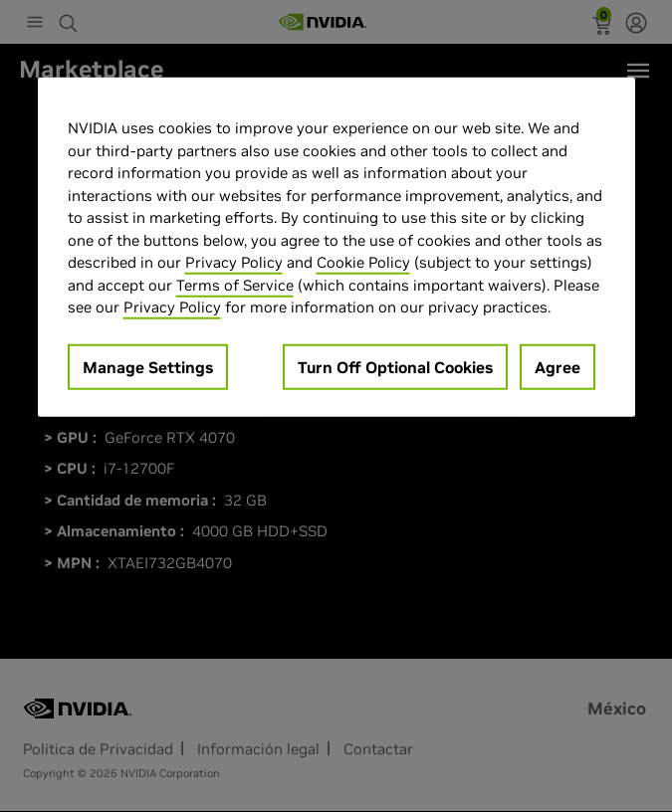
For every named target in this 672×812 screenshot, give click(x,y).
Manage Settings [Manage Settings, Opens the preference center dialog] (148, 367)
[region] (336, 247)
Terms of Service (235, 285)
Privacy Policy (234, 262)
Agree (558, 367)
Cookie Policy (363, 262)
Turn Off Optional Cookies (395, 367)
